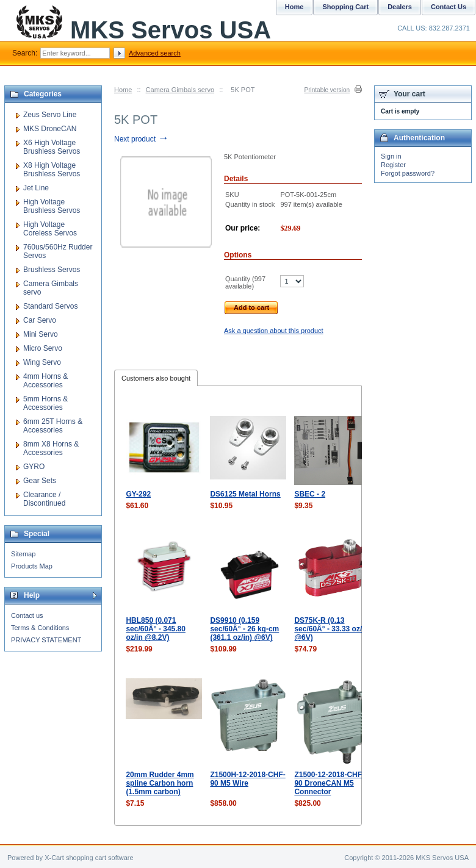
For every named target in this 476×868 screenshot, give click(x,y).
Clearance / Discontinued (44, 499)
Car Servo (40, 320)
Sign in (391, 156)
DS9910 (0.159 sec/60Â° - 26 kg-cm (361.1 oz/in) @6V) (244, 629)
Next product (141, 139)
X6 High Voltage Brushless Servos (52, 147)
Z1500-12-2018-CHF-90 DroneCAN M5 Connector (329, 783)
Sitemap (23, 554)
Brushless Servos (52, 270)
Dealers (400, 7)
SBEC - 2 (310, 494)
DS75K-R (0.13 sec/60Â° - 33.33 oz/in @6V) (331, 629)
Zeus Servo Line (50, 115)
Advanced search (155, 53)
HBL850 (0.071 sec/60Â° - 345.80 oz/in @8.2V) (156, 629)
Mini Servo (41, 334)
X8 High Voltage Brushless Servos (52, 170)
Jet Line (36, 188)
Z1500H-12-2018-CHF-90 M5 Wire (247, 779)
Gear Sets (40, 481)
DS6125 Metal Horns (245, 494)
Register (393, 165)
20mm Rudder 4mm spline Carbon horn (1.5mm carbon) (160, 783)
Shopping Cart (345, 7)
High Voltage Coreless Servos (50, 229)
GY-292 (138, 494)
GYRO (34, 467)
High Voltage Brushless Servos (52, 206)
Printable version (327, 90)
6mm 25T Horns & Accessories (53, 426)
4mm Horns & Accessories (45, 381)
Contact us (27, 615)
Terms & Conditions (40, 628)
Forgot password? (408, 173)
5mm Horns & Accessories (45, 403)
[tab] (156, 378)
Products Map (32, 566)
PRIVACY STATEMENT (46, 640)
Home (123, 90)
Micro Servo (43, 348)
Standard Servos (50, 306)
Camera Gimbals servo (180, 90)
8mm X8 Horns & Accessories (51, 448)
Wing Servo (42, 362)
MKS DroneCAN (50, 129)
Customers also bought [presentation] (156, 378)
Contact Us (449, 7)
